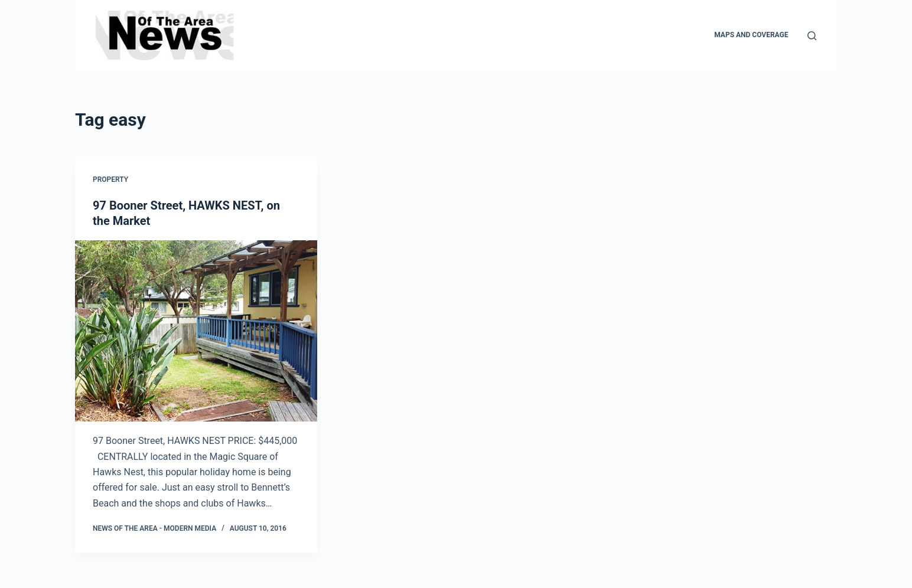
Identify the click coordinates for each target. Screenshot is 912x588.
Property (110, 179)
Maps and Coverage (751, 35)
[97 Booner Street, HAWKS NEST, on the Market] (196, 331)
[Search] (812, 36)
